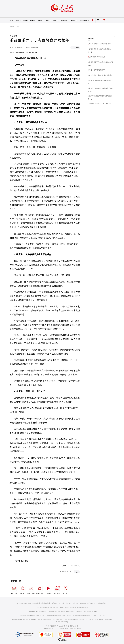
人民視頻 (48, 589)
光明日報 (35, 47)
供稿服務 (68, 603)
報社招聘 (40, 603)
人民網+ (22, 589)
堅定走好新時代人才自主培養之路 (100, 104)
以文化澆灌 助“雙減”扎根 (97, 57)
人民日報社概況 (22, 603)
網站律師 (90, 603)
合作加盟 (61, 603)
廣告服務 (54, 603)
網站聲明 (83, 603)
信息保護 (97, 603)
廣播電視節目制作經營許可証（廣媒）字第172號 (89, 616)
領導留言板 (40, 589)
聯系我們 (104, 603)
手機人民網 (31, 589)
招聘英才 (47, 603)
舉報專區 (64, 20)
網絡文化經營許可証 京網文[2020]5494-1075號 (52, 620)
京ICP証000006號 (98, 620)
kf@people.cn (43, 611)
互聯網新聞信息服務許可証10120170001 (32, 616)
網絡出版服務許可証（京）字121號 (80, 620)
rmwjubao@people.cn (90, 611)
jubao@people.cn (82, 607)
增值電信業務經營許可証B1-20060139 (59, 616)
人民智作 (66, 589)
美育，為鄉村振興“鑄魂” (97, 70)
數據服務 (76, 603)
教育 (18, 27)
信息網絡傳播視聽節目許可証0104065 (24, 620)
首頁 (11, 20)
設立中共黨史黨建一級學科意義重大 (101, 75)
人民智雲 (57, 589)
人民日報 (14, 589)
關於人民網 (32, 603)
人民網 (12, 27)
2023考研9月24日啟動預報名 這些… (101, 44)
